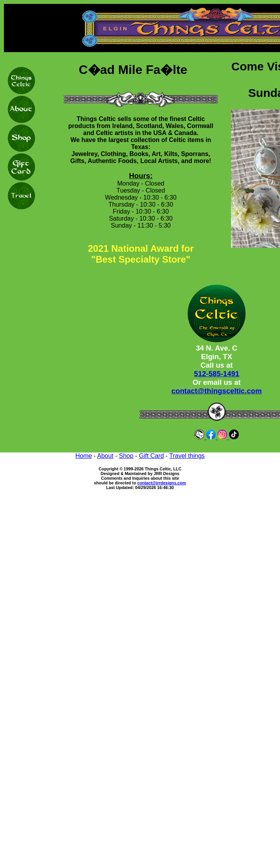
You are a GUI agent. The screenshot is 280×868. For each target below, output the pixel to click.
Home (84, 456)
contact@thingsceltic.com (217, 391)
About (105, 456)
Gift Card (151, 456)
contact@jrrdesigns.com (162, 483)
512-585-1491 (217, 374)
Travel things (187, 456)
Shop (126, 456)
